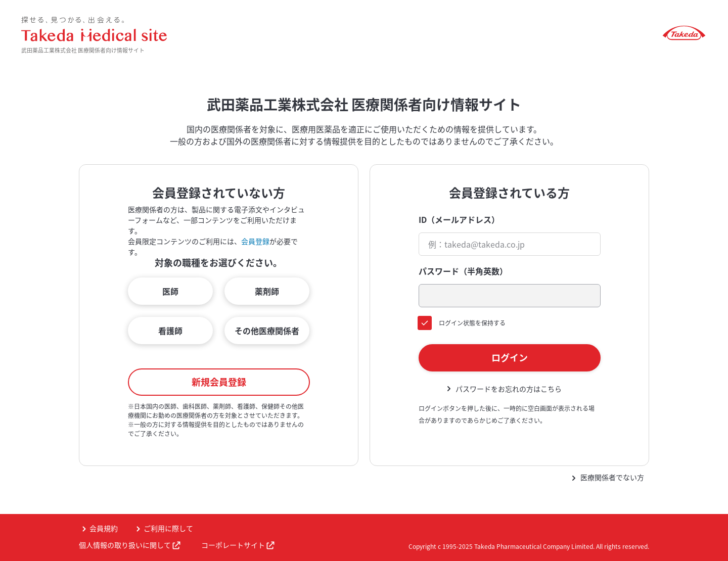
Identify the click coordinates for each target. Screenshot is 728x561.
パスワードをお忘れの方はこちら (509, 389)
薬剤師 (267, 291)
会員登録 (255, 241)
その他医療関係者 (267, 331)
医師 (170, 291)
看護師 (170, 331)
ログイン (510, 358)
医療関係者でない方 (612, 477)
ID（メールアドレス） (459, 219)
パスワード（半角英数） (463, 271)
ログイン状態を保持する (472, 323)
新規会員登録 (219, 382)
